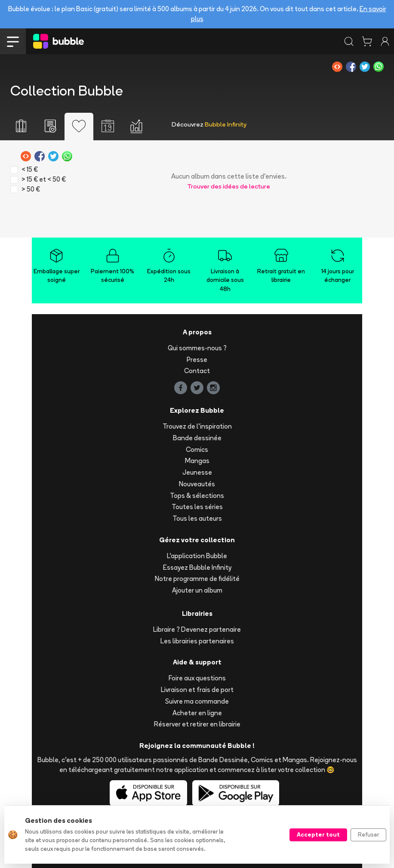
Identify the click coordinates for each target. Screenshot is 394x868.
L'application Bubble (197, 556)
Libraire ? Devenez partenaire (197, 629)
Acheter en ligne (197, 713)
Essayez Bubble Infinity (197, 567)
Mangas (197, 461)
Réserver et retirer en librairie (197, 724)
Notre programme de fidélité (197, 579)
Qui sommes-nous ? (197, 348)
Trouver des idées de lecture (229, 186)
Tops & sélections (197, 496)
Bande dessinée (197, 438)
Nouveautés (197, 484)
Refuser (368, 834)
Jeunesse (197, 472)
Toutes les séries (197, 507)
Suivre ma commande (197, 701)
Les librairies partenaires (197, 641)
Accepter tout (318, 834)
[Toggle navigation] (13, 41)
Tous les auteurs (197, 518)
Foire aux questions (197, 678)
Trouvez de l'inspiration (197, 426)
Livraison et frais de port (197, 690)
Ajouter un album (197, 590)
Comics (197, 449)
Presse (197, 360)
